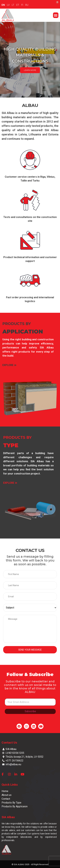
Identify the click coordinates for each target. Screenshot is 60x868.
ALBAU (30, 105)
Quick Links (10, 785)
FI (22, 5)
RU (27, 5)
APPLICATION (23, 332)
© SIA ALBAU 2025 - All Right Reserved (30, 864)
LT (13, 5)
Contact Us (9, 743)
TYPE (11, 445)
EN (3, 5)
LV (8, 5)
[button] (56, 15)
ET (18, 5)
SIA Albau (8, 817)
